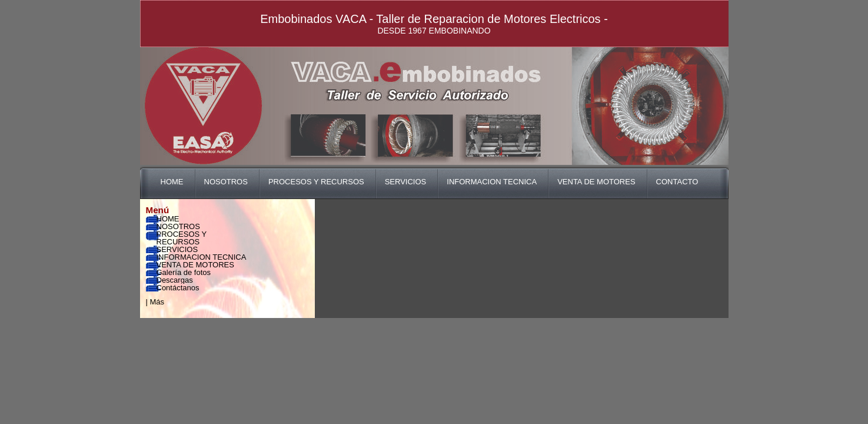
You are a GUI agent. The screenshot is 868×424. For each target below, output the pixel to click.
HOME (172, 182)
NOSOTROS (226, 182)
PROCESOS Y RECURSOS (316, 182)
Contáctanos (178, 288)
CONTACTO (677, 182)
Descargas (175, 280)
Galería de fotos (184, 272)
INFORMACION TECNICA (492, 182)
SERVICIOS (406, 182)
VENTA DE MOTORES (596, 182)
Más (157, 302)
